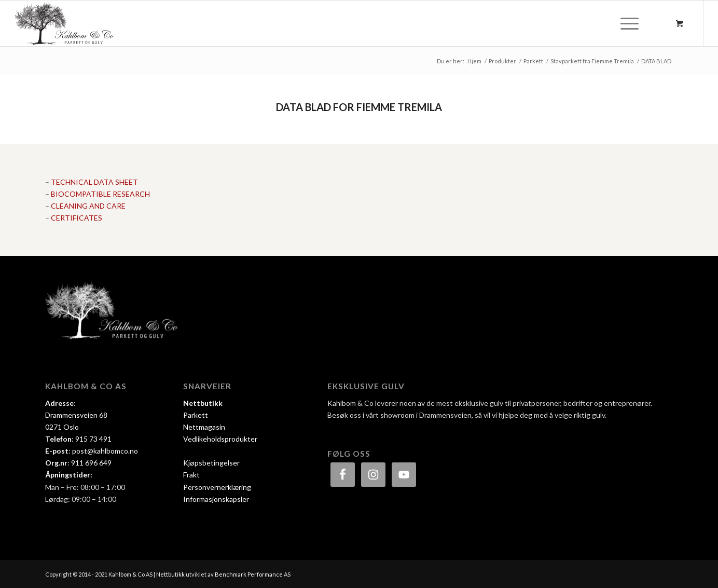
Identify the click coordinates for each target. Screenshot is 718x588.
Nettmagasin (204, 427)
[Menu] (626, 23)
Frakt (191, 475)
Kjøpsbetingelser (211, 463)
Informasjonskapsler (216, 499)
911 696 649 (91, 463)
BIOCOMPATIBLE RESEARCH (100, 194)
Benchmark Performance (249, 574)
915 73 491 (93, 439)
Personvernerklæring (217, 487)
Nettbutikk (203, 403)
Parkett (196, 415)
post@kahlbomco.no (105, 451)
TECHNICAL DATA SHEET (94, 182)
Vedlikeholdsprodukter (220, 439)
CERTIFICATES (77, 218)
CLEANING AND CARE (88, 206)
